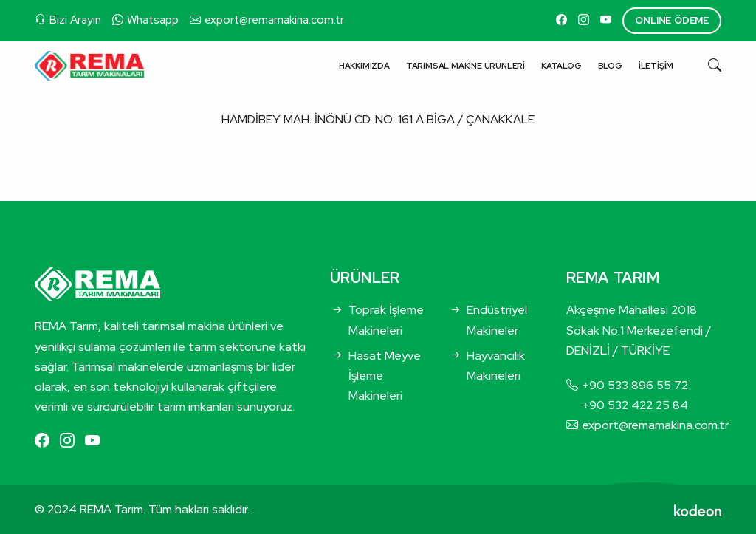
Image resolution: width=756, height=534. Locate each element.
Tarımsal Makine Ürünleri (465, 66)
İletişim (656, 66)
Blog (610, 66)
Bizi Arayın (75, 20)
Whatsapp (153, 20)
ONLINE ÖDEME (672, 20)
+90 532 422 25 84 (635, 405)
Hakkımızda (364, 66)
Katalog (561, 66)
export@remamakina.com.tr (274, 20)
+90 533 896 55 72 (635, 385)
